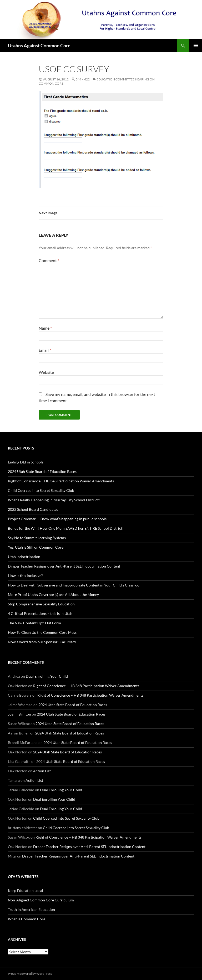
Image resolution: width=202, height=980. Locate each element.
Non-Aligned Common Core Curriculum (41, 900)
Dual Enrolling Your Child (47, 676)
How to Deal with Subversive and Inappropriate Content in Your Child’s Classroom (75, 585)
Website (46, 372)
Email (45, 350)
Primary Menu (196, 45)
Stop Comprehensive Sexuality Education (41, 604)
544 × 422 (83, 79)
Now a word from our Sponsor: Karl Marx (42, 642)
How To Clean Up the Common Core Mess (42, 632)
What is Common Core (27, 919)
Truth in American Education (31, 909)
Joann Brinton (19, 714)
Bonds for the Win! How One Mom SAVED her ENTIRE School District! (66, 528)
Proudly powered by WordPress (30, 974)
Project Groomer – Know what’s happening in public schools (57, 519)
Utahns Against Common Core (39, 45)
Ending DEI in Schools (26, 462)
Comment (49, 260)
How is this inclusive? (25, 576)
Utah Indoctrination (24, 557)
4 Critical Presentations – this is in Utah (40, 613)
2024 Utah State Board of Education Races (42, 471)
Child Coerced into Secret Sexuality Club (41, 490)
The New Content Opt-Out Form (34, 623)
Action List (42, 771)
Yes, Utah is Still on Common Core (36, 547)
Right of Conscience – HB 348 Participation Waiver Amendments (61, 481)
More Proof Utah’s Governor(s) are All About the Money (53, 594)
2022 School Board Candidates (33, 509)
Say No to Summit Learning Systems (37, 538)
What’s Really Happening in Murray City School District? (54, 500)
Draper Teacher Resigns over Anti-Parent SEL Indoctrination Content (64, 566)
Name (45, 328)
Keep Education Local (26, 890)
